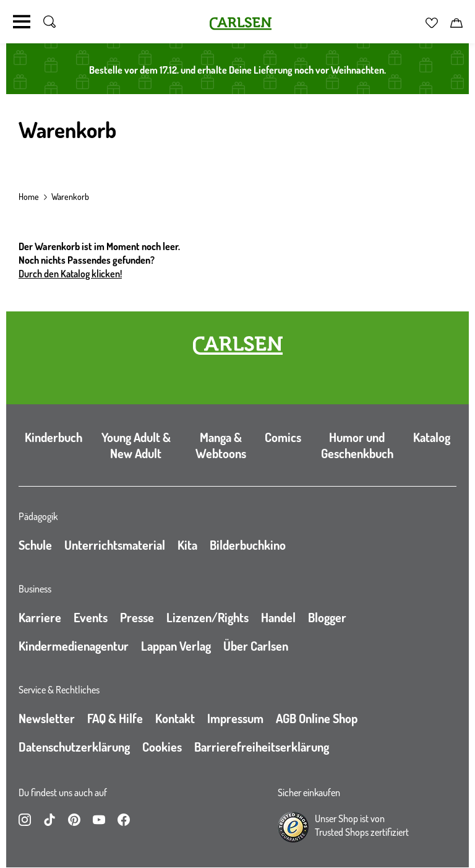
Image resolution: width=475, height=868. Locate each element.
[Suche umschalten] (49, 22)
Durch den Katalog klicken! (70, 274)
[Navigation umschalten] (22, 22)
